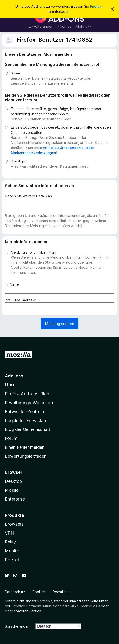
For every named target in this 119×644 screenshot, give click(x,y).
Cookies (39, 592)
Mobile (12, 490)
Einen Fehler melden (25, 447)
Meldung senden (59, 324)
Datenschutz (15, 592)
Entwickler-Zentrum (24, 412)
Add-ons (14, 376)
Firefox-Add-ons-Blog (27, 394)
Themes (64, 26)
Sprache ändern (18, 626)
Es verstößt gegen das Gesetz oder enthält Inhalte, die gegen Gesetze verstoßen (61, 130)
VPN (9, 533)
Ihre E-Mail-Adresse (21, 300)
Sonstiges (19, 161)
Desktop (13, 481)
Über (10, 385)
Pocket (12, 560)
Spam (15, 73)
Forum (11, 438)
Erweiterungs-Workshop (29, 403)
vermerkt (45, 601)
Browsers (14, 524)
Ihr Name (13, 284)
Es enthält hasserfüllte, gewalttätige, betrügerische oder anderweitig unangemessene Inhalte (56, 111)
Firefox (96, 6)
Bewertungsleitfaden (26, 456)
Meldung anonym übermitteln (34, 252)
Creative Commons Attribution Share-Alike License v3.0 (56, 606)
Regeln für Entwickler (26, 420)
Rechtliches (62, 592)
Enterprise (15, 499)
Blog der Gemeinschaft (28, 429)
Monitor (13, 551)
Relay (10, 542)
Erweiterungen (41, 26)
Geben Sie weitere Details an (28, 196)
